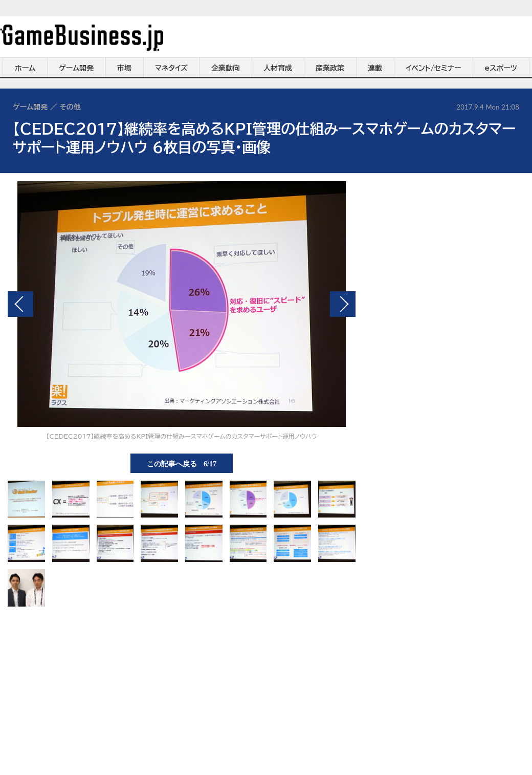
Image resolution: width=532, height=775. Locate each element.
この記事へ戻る (182, 463)
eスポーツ (501, 68)
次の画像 (343, 304)
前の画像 (20, 304)
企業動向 (226, 68)
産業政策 (330, 68)
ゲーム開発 (76, 68)
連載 (375, 68)
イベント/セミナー (434, 68)
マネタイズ (171, 68)
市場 (124, 68)
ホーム (25, 68)
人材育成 (278, 68)
